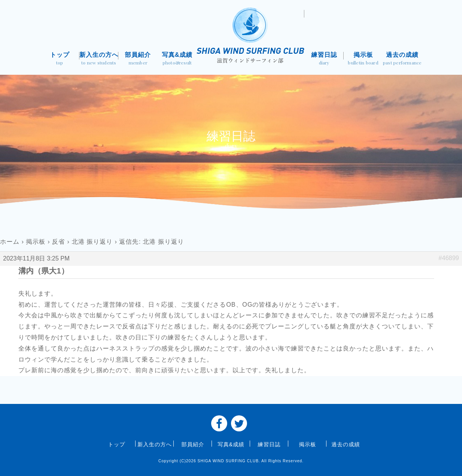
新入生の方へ (99, 59)
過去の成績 (402, 59)
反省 (58, 242)
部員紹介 (138, 59)
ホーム (10, 242)
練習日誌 (324, 59)
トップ (60, 59)
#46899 (449, 258)
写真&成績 (177, 59)
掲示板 (363, 59)
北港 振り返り (92, 242)
